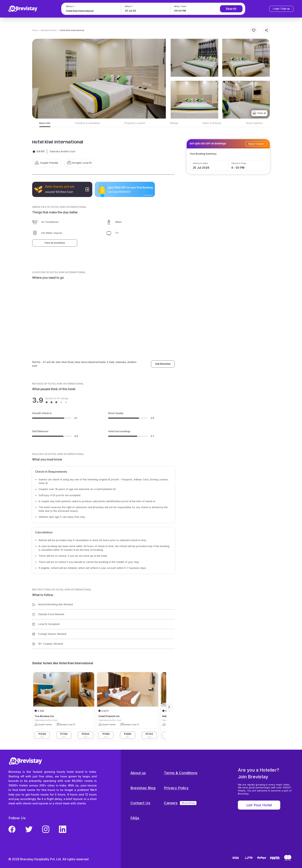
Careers (171, 803)
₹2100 (149, 735)
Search (231, 9)
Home (35, 30)
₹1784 (64, 735)
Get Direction (163, 364)
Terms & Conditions (181, 773)
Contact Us (140, 803)
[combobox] (91, 11)
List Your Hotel (259, 805)
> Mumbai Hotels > (49, 30)
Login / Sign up (281, 9)
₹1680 (128, 735)
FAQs (135, 818)
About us (138, 773)
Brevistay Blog (143, 788)
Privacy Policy (176, 788)
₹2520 (85, 735)
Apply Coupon (256, 144)
